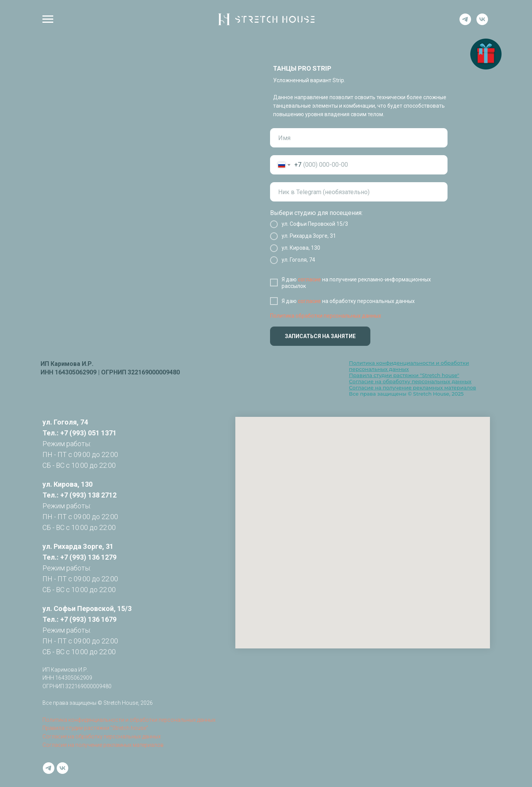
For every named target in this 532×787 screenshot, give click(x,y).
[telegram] (465, 23)
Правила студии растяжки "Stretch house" (404, 375)
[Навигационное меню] (48, 19)
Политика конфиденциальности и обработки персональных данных (129, 720)
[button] (486, 54)
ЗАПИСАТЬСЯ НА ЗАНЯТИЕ (320, 336)
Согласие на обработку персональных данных (410, 381)
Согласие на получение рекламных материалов (413, 388)
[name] (359, 138)
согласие (309, 279)
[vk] (482, 23)
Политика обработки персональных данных (326, 316)
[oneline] (359, 192)
